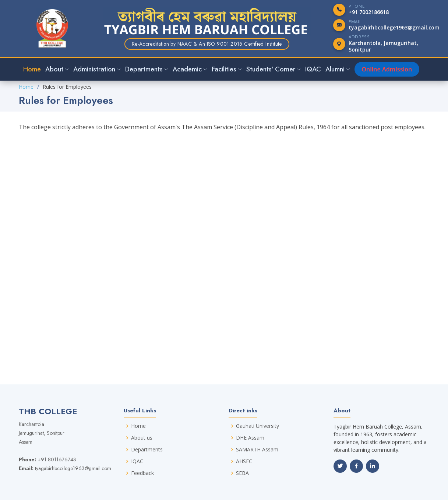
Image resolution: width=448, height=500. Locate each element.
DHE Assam (250, 438)
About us (142, 438)
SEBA (242, 473)
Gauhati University (257, 426)
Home (32, 69)
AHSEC (244, 461)
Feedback (142, 473)
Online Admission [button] (387, 69)
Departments (147, 450)
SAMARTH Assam (257, 450)
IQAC (313, 69)
